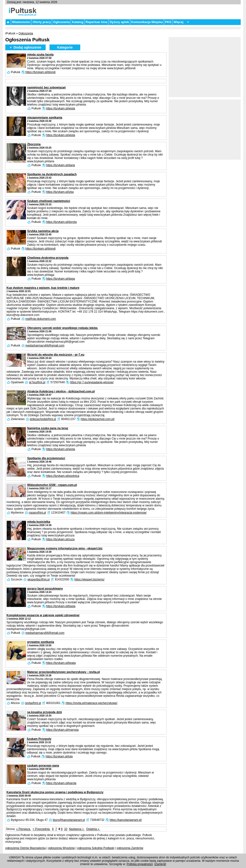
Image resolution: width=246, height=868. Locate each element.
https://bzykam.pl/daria (61, 165)
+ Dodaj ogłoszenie (25, 47)
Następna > (77, 829)
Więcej (178, 22)
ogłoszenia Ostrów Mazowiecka (25, 848)
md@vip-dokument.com (41, 319)
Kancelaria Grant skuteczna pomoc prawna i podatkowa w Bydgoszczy (55, 792)
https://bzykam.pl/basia (61, 606)
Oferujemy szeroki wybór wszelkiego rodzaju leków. (63, 328)
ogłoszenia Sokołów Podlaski (96, 848)
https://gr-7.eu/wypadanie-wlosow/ (92, 382)
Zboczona (34, 144)
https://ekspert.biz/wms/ (89, 579)
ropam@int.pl (37, 513)
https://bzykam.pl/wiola (61, 108)
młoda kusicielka (39, 522)
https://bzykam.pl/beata (61, 663)
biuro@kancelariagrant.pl (69, 820)
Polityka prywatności (140, 864)
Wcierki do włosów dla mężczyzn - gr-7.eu (56, 355)
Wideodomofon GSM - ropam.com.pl (52, 485)
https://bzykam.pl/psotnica (63, 476)
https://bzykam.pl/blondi (40, 72)
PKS (168, 22)
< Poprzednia (42, 829)
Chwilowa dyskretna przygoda (48, 258)
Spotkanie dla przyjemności (46, 458)
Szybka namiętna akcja (43, 231)
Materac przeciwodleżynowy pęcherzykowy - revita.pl (64, 672)
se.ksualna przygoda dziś (45, 712)
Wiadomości (21, 22)
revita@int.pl (33, 703)
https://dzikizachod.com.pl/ (98, 419)
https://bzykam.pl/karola (61, 783)
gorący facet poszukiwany (45, 589)
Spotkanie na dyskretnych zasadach (52, 174)
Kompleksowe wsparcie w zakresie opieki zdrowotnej (43, 615)
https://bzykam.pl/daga (61, 279)
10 (66, 829)
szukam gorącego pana (43, 766)
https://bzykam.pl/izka (60, 192)
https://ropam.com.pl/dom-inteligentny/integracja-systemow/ (109, 513)
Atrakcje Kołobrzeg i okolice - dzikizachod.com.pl (61, 391)
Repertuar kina (96, 22)
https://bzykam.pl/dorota (61, 222)
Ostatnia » (93, 829)
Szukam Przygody (39, 739)
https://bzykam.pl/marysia (62, 730)
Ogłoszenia (61, 22)
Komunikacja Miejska (147, 22)
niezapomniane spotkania (45, 118)
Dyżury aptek (119, 22)
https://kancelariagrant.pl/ (126, 820)
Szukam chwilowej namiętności (49, 201)
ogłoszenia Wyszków (61, 848)
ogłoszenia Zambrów (130, 848)
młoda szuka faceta (40, 55)
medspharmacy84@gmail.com (45, 346)
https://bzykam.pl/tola (59, 756)
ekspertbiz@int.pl (38, 579)
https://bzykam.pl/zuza (60, 539)
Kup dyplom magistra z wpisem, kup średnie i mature (43, 288)
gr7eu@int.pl (37, 382)
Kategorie (65, 47)
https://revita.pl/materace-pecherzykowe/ (91, 703)
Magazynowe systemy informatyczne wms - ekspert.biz (65, 548)
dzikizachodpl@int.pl (43, 419)
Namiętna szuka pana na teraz (48, 428)
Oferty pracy (42, 22)
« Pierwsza (24, 829)
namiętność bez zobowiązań (46, 88)
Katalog (78, 22)
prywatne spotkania (41, 642)
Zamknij (160, 864)
